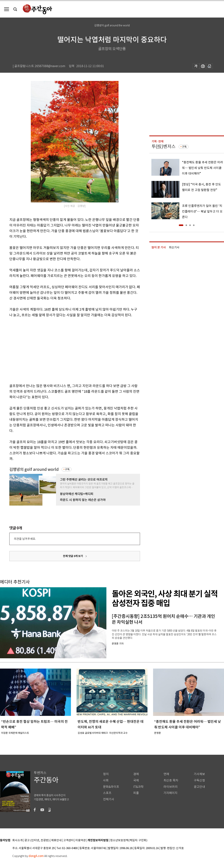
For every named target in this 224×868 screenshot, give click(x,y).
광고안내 (199, 787)
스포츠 (107, 793)
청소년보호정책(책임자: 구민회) (129, 840)
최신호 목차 (171, 780)
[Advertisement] (50, 350)
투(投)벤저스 (164, 146)
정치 (106, 774)
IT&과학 (138, 787)
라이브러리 (171, 787)
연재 (166, 774)
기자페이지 (171, 793)
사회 (106, 780)
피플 (136, 793)
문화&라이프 (111, 787)
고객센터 (69, 840)
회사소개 (18, 840)
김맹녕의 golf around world (34, 469)
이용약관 (81, 840)
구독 (67, 469)
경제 (136, 774)
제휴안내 (56, 840)
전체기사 (109, 799)
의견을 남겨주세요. (25, 539)
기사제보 (199, 774)
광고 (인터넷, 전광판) (37, 840)
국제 (136, 780)
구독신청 (199, 780)
